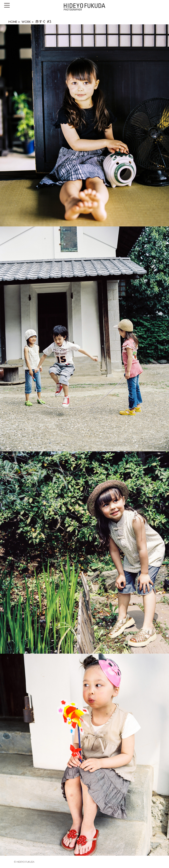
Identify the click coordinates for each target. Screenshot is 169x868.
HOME (13, 22)
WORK (26, 22)
